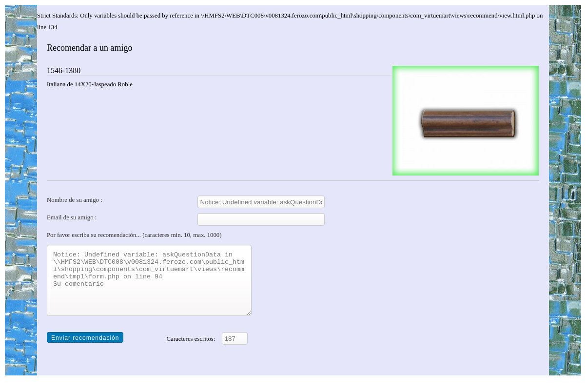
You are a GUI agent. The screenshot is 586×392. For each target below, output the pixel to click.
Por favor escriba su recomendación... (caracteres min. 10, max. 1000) (134, 235)
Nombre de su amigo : (75, 200)
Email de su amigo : (72, 217)
